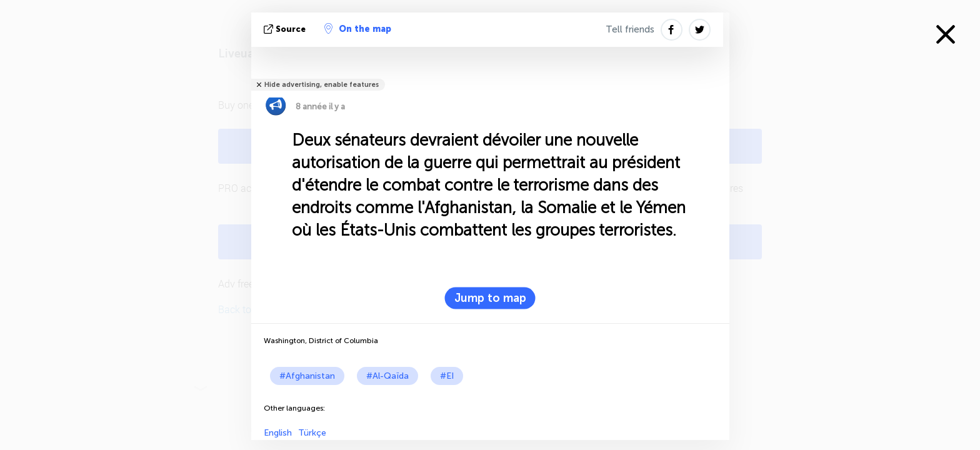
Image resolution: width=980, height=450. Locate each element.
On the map (358, 29)
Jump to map (490, 298)
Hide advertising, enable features (322, 85)
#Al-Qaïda (387, 376)
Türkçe (312, 433)
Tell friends (630, 29)
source (286, 29)
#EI (447, 376)
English (278, 433)
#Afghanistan (307, 376)
